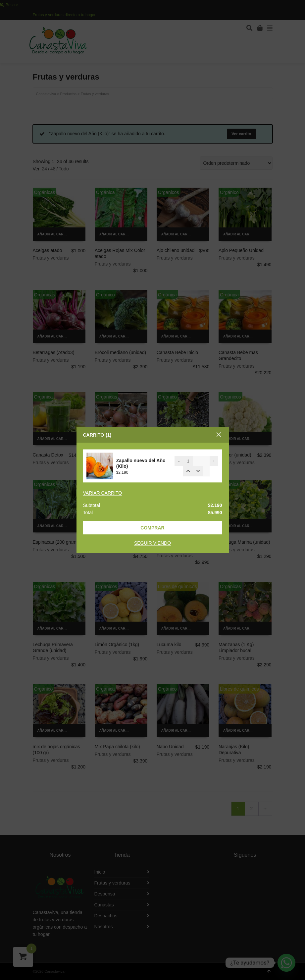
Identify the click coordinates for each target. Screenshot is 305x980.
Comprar (152, 528)
